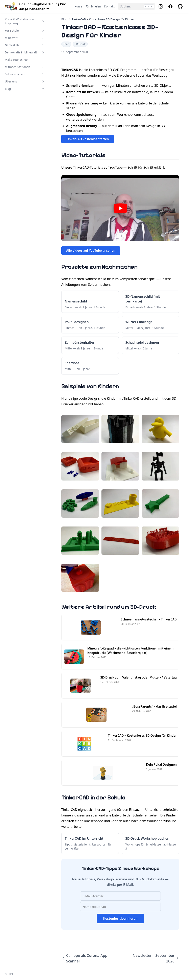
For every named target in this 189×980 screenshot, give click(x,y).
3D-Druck (80, 44)
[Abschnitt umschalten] (43, 21)
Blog (64, 19)
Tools (66, 44)
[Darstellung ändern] (26, 974)
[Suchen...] (136, 6)
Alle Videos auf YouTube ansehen (91, 250)
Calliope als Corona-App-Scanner (85, 958)
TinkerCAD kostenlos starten (88, 139)
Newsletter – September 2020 (156, 958)
